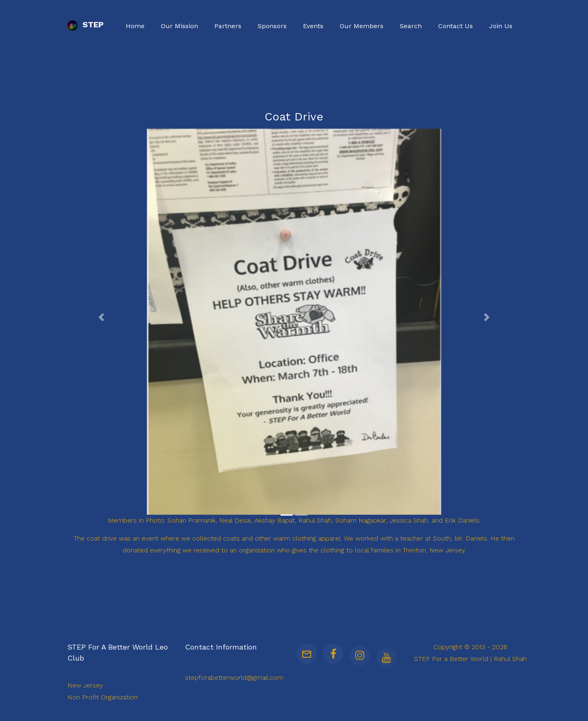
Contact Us (455, 26)
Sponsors (272, 26)
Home (135, 26)
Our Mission (179, 26)
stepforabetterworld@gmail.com (234, 678)
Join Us (501, 26)
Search (411, 26)
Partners (228, 26)
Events (313, 26)
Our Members (362, 26)
